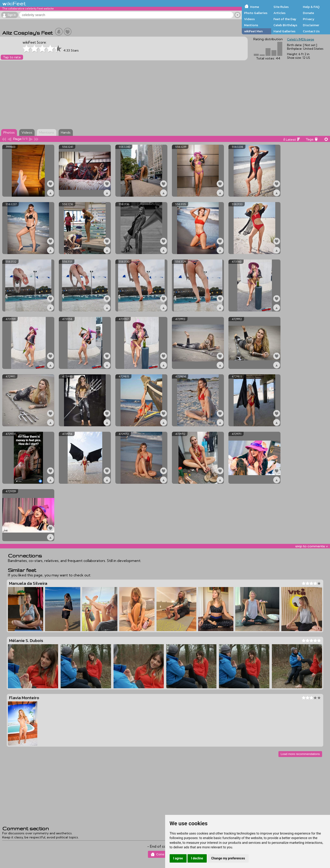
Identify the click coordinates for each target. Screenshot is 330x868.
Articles (279, 13)
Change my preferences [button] (228, 858)
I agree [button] (178, 858)
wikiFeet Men (253, 31)
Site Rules (281, 7)
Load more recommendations (300, 754)
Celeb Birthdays (285, 25)
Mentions (251, 25)
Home (255, 7)
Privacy (309, 19)
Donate (308, 13)
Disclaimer (311, 25)
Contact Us (311, 31)
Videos (249, 19)
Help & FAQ (311, 7)
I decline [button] (197, 858)
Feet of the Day (285, 19)
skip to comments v (311, 546)
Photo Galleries (256, 13)
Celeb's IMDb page (301, 39)
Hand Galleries (284, 31)
